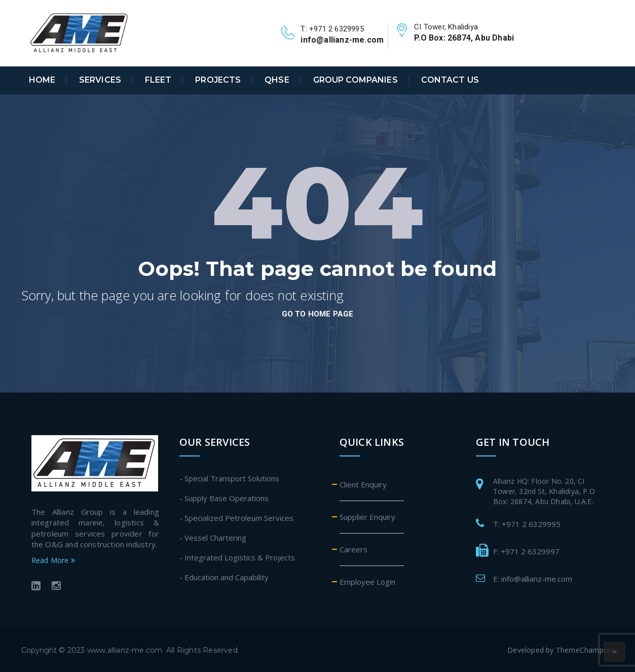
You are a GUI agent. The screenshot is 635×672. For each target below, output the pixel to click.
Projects (218, 80)
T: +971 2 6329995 (527, 524)
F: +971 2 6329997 (526, 551)
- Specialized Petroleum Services (236, 518)
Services (100, 80)
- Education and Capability (224, 577)
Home (42, 80)
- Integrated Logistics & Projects (237, 557)
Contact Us (450, 80)
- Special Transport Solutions (229, 478)
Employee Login (367, 582)
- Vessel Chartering (213, 538)
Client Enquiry (363, 484)
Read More (53, 560)
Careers (353, 549)
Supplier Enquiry (367, 517)
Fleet (158, 80)
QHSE (277, 80)
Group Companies (356, 80)
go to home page (318, 314)
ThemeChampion (585, 650)
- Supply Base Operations (224, 498)
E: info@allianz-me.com (533, 579)
